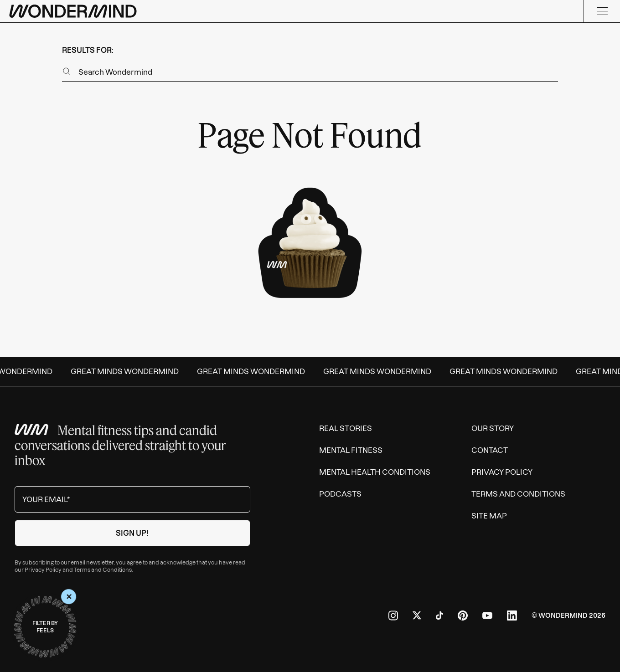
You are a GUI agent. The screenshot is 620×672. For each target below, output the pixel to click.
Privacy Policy (43, 570)
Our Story (493, 428)
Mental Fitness (351, 450)
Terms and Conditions (103, 570)
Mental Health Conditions (375, 472)
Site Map (489, 516)
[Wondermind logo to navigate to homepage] (73, 11)
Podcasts (340, 494)
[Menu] (602, 11)
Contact (490, 450)
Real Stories (346, 428)
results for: (88, 50)
